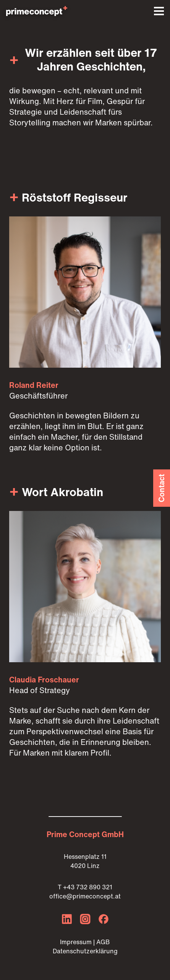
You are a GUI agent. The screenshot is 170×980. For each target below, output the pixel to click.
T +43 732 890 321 (85, 887)
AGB (103, 942)
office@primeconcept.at (85, 896)
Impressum (76, 942)
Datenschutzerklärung (85, 951)
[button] (159, 11)
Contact (161, 488)
